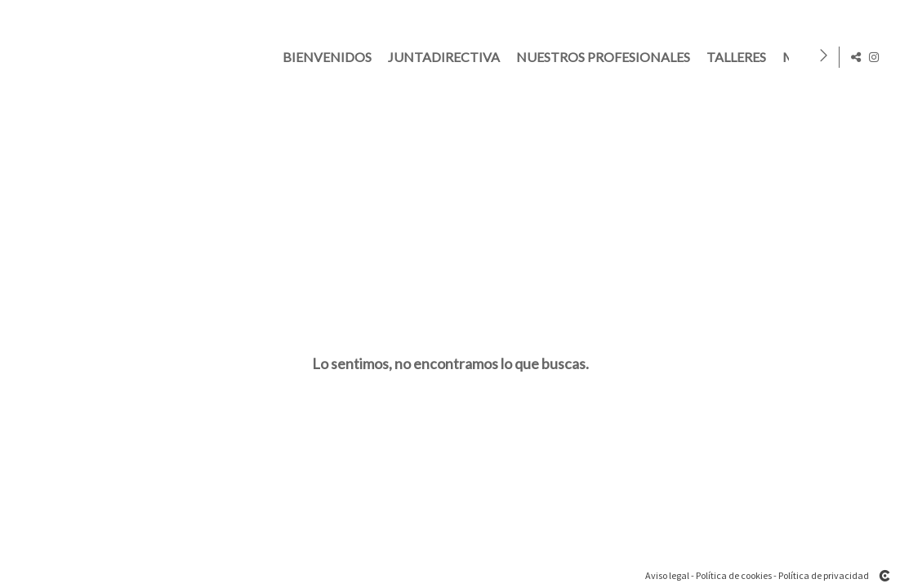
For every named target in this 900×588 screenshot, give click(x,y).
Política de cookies (734, 575)
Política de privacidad (824, 575)
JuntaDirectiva (447, 57)
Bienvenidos (330, 57)
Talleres (740, 57)
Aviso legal (667, 575)
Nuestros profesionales (606, 57)
